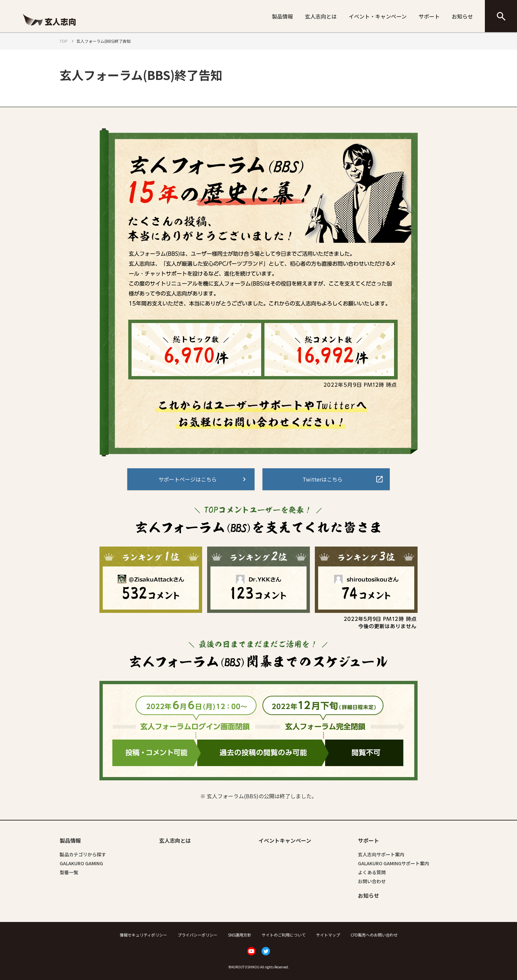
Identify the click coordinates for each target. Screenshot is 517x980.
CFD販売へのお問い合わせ (374, 935)
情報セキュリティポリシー (143, 935)
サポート (429, 16)
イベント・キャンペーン (378, 16)
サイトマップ (328, 935)
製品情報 (282, 16)
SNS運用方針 (240, 935)
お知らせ (462, 16)
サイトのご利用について (284, 935)
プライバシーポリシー (198, 935)
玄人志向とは (321, 16)
